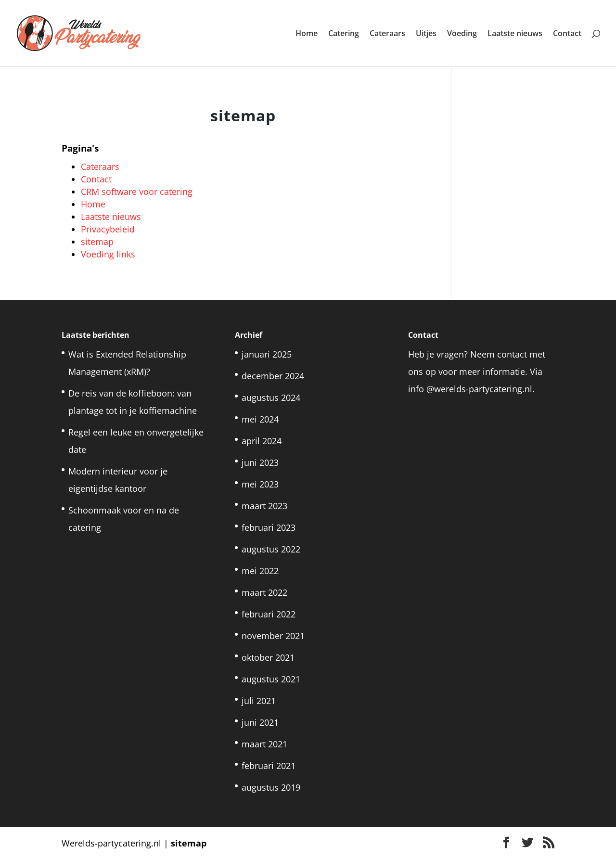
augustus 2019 (271, 787)
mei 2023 (260, 484)
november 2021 (273, 636)
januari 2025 (267, 354)
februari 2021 (269, 766)
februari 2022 (269, 614)
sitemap (97, 242)
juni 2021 (260, 722)
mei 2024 (260, 419)
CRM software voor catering (137, 192)
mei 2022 (260, 571)
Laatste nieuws (515, 34)
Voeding (462, 34)
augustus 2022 (271, 549)
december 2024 (273, 376)
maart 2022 (264, 592)
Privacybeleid (108, 229)
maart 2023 (264, 506)
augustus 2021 (271, 679)
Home (307, 34)
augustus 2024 (271, 397)
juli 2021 (259, 701)
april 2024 (262, 441)
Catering (344, 34)
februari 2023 (269, 527)
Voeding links (108, 254)
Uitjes (426, 34)
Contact (567, 34)
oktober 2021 (268, 657)
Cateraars (387, 34)
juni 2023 (260, 462)
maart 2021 (264, 744)
